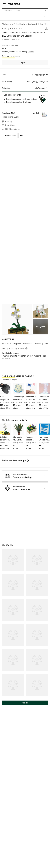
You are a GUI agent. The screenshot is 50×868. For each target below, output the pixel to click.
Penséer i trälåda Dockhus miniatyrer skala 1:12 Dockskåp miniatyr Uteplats (30, 438)
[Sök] (45, 11)
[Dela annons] (47, 29)
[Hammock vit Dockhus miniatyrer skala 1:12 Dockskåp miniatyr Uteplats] (44, 429)
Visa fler (25, 703)
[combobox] (25, 11)
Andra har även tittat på (16, 460)
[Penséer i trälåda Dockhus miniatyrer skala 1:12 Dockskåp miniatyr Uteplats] (32, 429)
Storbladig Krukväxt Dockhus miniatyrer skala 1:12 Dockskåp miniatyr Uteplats (17, 438)
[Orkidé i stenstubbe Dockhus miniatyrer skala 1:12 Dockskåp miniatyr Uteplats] (6, 429)
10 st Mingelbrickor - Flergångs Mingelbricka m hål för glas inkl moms (6, 398)
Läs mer (31, 52)
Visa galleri (41, 327)
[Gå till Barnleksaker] (20, 24)
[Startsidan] (14, 4)
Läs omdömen (10, 135)
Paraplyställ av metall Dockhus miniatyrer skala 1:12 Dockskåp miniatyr (44, 398)
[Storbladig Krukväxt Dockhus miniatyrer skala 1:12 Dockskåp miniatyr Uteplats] (18, 429)
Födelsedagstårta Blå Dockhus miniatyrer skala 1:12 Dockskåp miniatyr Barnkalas (18, 398)
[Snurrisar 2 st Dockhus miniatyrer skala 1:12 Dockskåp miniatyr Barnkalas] (32, 389)
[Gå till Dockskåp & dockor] (36, 24)
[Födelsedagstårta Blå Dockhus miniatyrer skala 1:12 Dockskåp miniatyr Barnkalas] (18, 389)
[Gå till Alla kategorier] (7, 24)
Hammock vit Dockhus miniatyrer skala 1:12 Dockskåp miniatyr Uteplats (44, 438)
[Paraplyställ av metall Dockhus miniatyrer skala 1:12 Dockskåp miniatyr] (44, 389)
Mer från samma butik (15, 420)
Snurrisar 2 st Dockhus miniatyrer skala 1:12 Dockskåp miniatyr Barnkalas (31, 398)
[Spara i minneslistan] (25, 63)
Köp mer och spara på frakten (18, 376)
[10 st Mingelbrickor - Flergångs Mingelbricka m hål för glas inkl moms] (6, 389)
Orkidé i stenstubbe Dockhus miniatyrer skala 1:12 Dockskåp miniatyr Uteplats (5, 438)
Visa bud (14, 45)
